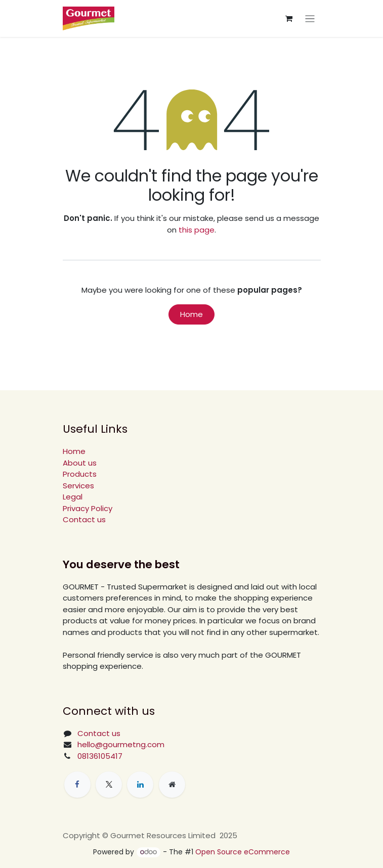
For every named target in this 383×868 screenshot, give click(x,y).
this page (197, 230)
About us (80, 463)
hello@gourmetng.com (121, 744)
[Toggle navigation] (310, 18)
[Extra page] (172, 785)
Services (78, 486)
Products (80, 474)
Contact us (84, 519)
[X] (109, 785)
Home (192, 314)
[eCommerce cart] (289, 19)
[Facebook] (77, 785)
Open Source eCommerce (243, 852)
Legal (73, 497)
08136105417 (100, 756)
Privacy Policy (88, 508)
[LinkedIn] (140, 785)
